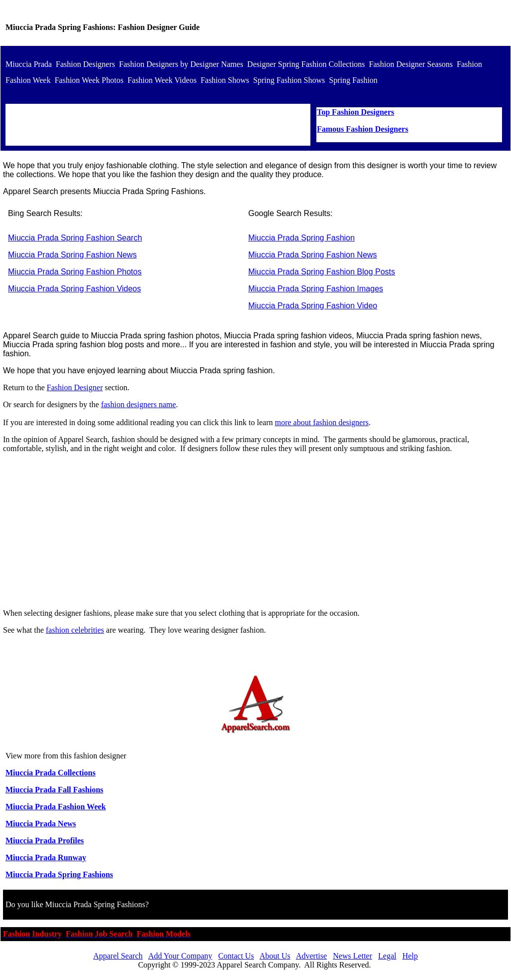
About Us (275, 956)
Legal (387, 956)
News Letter (353, 956)
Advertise (311, 956)
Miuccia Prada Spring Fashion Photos (75, 272)
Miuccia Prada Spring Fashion (301, 238)
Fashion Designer (75, 387)
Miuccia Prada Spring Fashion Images (315, 289)
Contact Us (236, 956)
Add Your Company (180, 956)
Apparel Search (118, 956)
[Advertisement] (255, 531)
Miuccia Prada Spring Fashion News (72, 255)
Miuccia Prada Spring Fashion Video (313, 306)
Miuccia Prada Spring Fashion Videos (75, 289)
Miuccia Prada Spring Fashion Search (75, 238)
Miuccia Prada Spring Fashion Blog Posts (321, 272)
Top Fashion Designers (356, 112)
